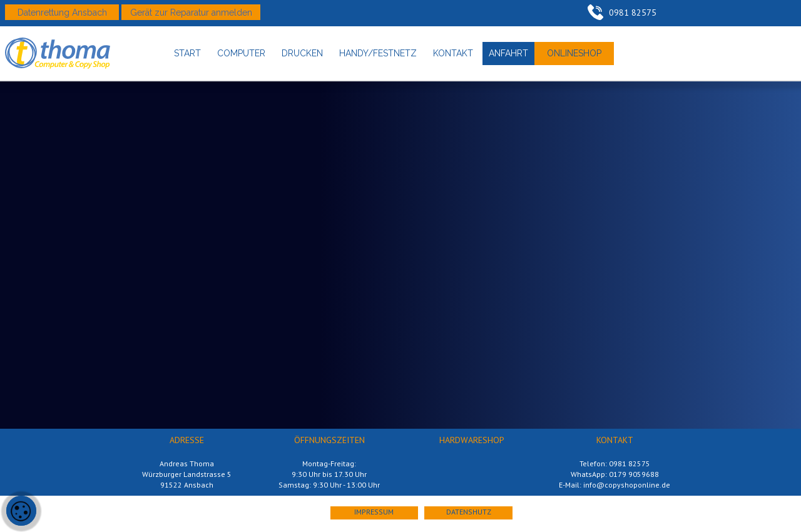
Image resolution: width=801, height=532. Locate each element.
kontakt (453, 53)
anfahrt (508, 53)
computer (241, 53)
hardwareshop (472, 440)
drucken (302, 53)
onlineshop (574, 53)
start (187, 53)
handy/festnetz (378, 53)
